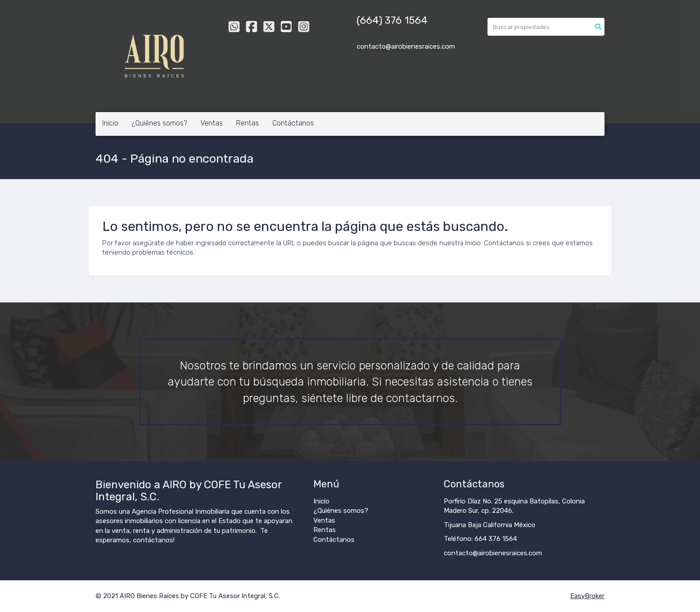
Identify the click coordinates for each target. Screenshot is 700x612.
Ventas (212, 123)
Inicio (110, 123)
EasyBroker (587, 596)
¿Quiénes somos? (159, 123)
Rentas (248, 123)
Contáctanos (293, 123)
